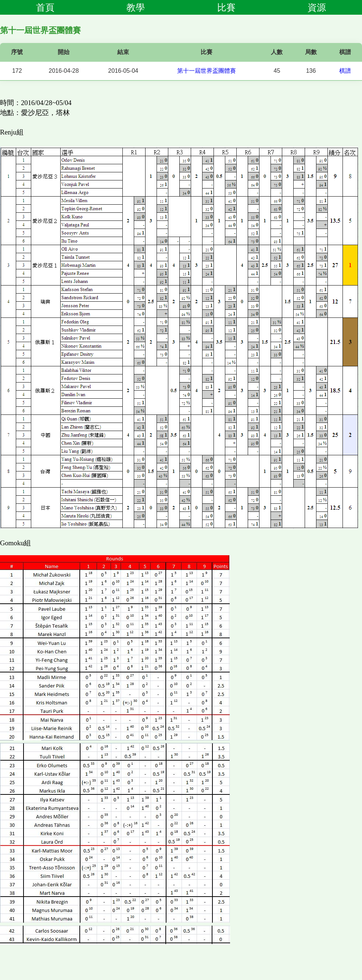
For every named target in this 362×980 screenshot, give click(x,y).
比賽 (226, 7)
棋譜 (345, 71)
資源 (317, 7)
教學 (136, 7)
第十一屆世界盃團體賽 (207, 71)
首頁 (45, 7)
